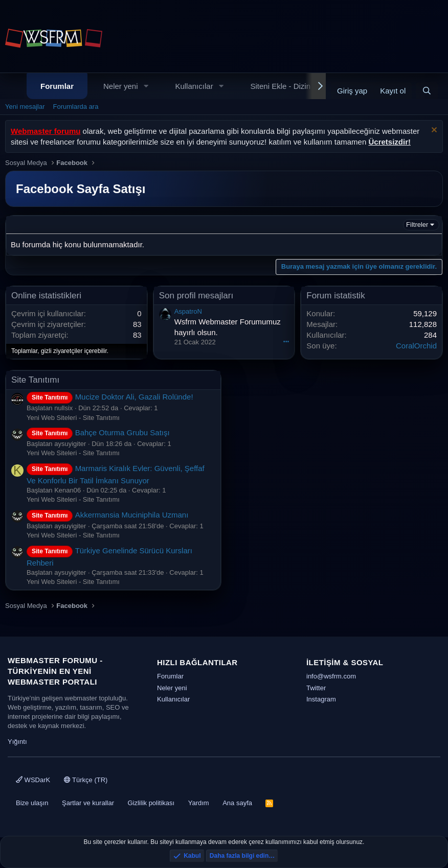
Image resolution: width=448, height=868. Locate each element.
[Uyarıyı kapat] (433, 131)
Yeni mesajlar (25, 107)
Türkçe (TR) (86, 780)
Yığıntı (17, 742)
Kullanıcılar (194, 86)
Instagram (321, 699)
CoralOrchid (416, 346)
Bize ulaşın (32, 803)
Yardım (199, 803)
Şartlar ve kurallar (88, 803)
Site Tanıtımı (35, 380)
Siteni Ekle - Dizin (281, 86)
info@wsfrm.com (331, 676)
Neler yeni (121, 86)
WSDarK (33, 780)
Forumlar (57, 86)
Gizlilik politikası (151, 803)
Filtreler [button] (417, 225)
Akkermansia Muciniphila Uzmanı (107, 515)
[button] (146, 86)
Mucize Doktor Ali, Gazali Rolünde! (110, 397)
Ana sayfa (237, 803)
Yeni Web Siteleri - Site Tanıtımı (73, 418)
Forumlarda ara (76, 107)
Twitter (316, 688)
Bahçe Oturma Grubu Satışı (98, 432)
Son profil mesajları (196, 296)
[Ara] (427, 91)
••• (286, 341)
